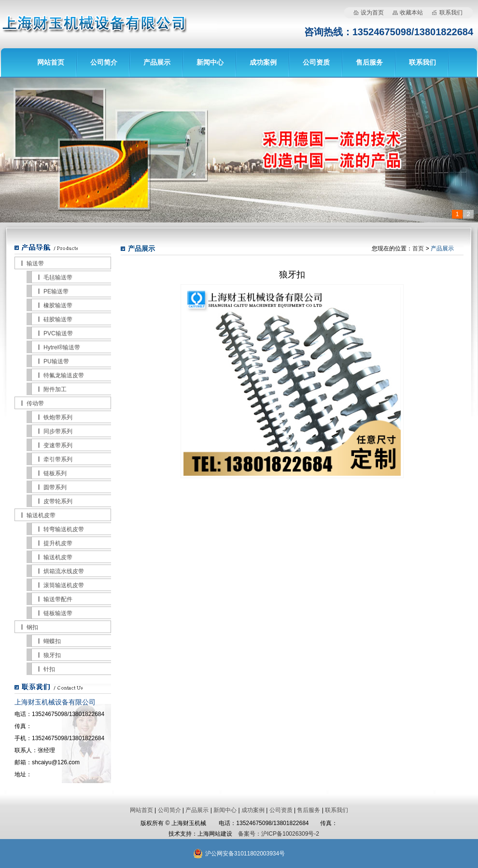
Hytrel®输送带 (62, 347)
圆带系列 (55, 487)
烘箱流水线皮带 (64, 571)
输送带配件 (58, 599)
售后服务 (369, 62)
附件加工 (55, 389)
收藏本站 (411, 13)
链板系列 (55, 473)
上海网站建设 (215, 834)
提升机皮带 (58, 543)
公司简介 (104, 62)
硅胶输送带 (58, 319)
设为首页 (372, 13)
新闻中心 (210, 62)
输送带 (35, 263)
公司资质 (316, 62)
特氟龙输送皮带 (64, 375)
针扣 (49, 669)
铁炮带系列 (58, 417)
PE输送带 (56, 291)
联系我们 (451, 13)
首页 (418, 248)
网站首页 (51, 62)
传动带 (35, 403)
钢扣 (32, 627)
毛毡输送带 (58, 277)
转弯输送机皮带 (64, 529)
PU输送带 (56, 361)
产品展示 (157, 62)
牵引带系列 (58, 459)
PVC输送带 (58, 333)
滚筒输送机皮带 (64, 585)
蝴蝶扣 (52, 641)
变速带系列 (58, 445)
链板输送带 (58, 613)
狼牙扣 (52, 655)
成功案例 (263, 62)
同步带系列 (58, 431)
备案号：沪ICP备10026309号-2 (279, 834)
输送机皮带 (41, 515)
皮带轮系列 (58, 501)
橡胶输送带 (58, 305)
